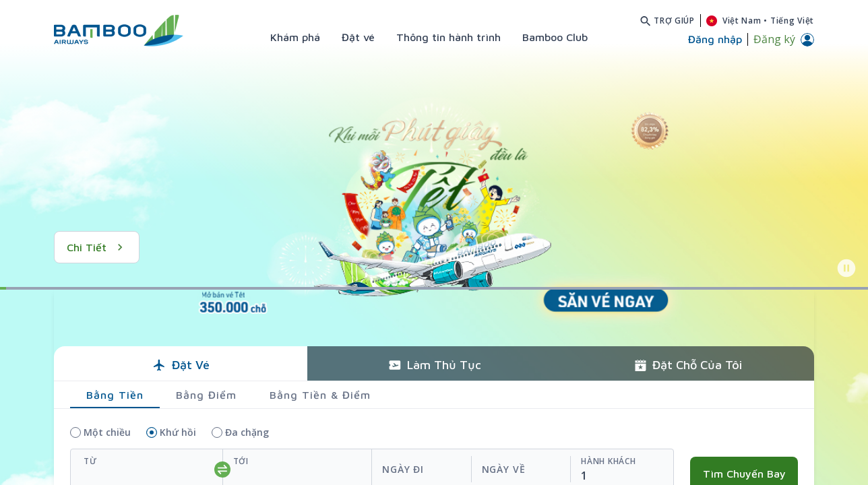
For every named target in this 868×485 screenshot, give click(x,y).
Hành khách (608, 461)
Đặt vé (358, 37)
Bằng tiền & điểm (320, 395)
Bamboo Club (555, 37)
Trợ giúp (674, 21)
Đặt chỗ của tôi (688, 365)
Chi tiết (97, 247)
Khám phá (295, 37)
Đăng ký (774, 39)
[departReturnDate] (471, 470)
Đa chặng (247, 432)
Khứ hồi (178, 432)
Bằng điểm (206, 395)
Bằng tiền (115, 395)
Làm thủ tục (434, 365)
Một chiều (107, 432)
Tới (241, 461)
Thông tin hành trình (448, 37)
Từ (90, 461)
